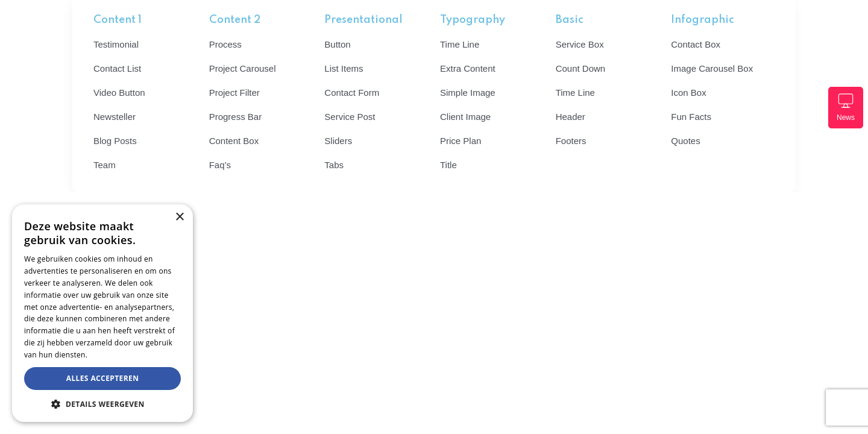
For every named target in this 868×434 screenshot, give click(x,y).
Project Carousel (243, 68)
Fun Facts (691, 117)
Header (571, 117)
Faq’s (220, 165)
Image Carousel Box (712, 68)
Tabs (334, 165)
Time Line (460, 44)
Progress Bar (236, 117)
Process (225, 44)
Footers (571, 141)
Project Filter (234, 93)
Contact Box (696, 44)
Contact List (117, 68)
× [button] (179, 217)
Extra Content (468, 68)
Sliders (338, 141)
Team (105, 165)
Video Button (119, 93)
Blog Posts (115, 141)
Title (448, 165)
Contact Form (352, 93)
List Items (344, 68)
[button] (102, 404)
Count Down (581, 68)
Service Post (350, 117)
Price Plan (461, 141)
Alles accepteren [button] (103, 378)
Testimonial (116, 44)
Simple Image (468, 93)
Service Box (580, 44)
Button (337, 44)
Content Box (234, 141)
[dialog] (102, 313)
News (846, 107)
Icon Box (688, 93)
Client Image (465, 117)
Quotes (685, 141)
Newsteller (115, 117)
